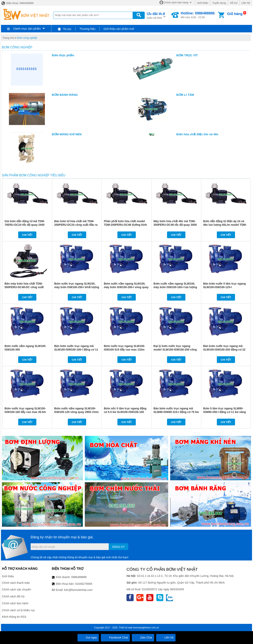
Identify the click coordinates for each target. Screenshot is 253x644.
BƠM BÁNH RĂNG (65, 95)
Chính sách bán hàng (176, 2)
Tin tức (64, 29)
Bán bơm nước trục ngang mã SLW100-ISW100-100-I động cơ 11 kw (76, 350)
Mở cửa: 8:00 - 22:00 (198, 15)
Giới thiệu (202, 3)
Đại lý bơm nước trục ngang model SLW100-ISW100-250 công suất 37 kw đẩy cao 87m (175, 350)
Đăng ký (118, 547)
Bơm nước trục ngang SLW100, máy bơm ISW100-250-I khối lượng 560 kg (77, 287)
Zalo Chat (143, 637)
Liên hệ (246, 3)
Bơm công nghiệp (27, 38)
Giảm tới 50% (156, 15)
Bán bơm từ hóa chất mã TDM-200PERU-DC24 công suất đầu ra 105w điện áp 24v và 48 (76, 225)
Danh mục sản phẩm (27, 29)
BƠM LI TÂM (185, 95)
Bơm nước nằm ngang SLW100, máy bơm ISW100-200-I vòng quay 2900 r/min (126, 287)
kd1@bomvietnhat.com (78, 590)
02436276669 (84, 584)
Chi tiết (27, 235)
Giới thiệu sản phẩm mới (119, 29)
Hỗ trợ (234, 3)
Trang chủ (8, 38)
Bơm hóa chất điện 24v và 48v (197, 134)
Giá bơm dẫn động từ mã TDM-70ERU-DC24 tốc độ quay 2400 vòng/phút (25, 225)
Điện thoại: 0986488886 (17, 3)
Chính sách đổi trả (13, 596)
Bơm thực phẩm (63, 55)
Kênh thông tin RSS (14, 617)
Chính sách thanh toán (16, 583)
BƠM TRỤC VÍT (187, 55)
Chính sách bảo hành (15, 603)
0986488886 (79, 577)
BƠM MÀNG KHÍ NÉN (67, 134)
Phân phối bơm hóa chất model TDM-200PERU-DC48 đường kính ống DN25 (125, 225)
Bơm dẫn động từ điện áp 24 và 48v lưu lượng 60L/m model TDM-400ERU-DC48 (225, 225)
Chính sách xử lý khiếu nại (18, 610)
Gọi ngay (88, 637)
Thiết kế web (126, 628)
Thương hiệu (87, 29)
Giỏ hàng (235, 14)
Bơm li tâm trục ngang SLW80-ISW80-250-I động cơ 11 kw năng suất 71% (225, 412)
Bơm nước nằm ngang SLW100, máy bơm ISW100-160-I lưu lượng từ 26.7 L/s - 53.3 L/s (175, 287)
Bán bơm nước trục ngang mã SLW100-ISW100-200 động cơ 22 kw (224, 350)
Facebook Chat (115, 637)
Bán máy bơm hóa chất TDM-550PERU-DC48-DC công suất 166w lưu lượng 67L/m (24, 287)
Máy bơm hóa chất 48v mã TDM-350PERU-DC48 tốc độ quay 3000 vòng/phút (175, 225)
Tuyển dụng (219, 3)
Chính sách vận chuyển (17, 589)
